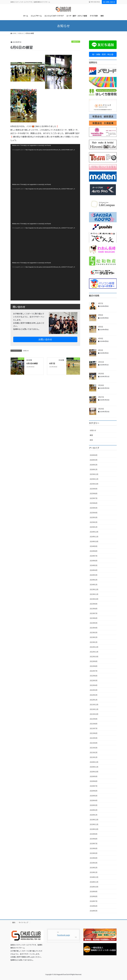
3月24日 (101, 409)
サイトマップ (24, 922)
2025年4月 (94, 513)
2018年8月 (94, 896)
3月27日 (101, 397)
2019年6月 (94, 848)
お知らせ (76, 42)
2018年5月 (94, 911)
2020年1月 (94, 815)
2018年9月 (94, 891)
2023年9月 (94, 604)
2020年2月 (94, 810)
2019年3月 (94, 863)
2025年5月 (94, 508)
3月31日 (101, 362)
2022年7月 (94, 671)
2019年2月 (94, 868)
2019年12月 (94, 820)
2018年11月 (94, 882)
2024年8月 (94, 551)
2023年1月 (94, 642)
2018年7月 (94, 901)
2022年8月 (94, 666)
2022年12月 (94, 647)
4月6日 (101, 315)
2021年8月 (94, 724)
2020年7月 (94, 786)
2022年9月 (94, 661)
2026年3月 (94, 460)
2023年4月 (94, 628)
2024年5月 (94, 565)
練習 (91, 435)
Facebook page (64, 935)
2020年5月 (94, 796)
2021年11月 (94, 709)
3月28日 (101, 385)
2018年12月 (94, 877)
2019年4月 (94, 858)
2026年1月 (94, 469)
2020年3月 (94, 805)
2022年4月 (94, 685)
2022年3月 (94, 690)
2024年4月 (94, 570)
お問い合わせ (109, 2)
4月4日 (101, 338)
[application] (45, 164)
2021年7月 (94, 728)
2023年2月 (94, 637)
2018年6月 (94, 906)
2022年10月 (94, 657)
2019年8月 (94, 839)
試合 (91, 440)
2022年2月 (94, 695)
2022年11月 (94, 652)
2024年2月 (94, 580)
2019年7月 (94, 843)
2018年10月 (94, 887)
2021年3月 (94, 748)
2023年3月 (94, 632)
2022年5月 (94, 680)
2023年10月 (94, 599)
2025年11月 (94, 479)
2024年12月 (94, 532)
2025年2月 (94, 522)
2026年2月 (94, 465)
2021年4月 (94, 743)
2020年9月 (94, 776)
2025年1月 (94, 527)
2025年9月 (94, 489)
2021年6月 (94, 733)
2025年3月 (94, 517)
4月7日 (101, 303)
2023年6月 (94, 618)
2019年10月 (94, 829)
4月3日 (101, 350)
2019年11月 (94, 824)
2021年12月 (94, 704)
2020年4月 (94, 800)
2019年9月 (94, 834)
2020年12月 (94, 762)
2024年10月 (94, 541)
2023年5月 (94, 623)
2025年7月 (94, 498)
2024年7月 (94, 556)
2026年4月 (94, 455)
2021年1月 (94, 757)
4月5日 (101, 327)
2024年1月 (94, 585)
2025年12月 (94, 474)
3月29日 (101, 373)
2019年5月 (94, 853)
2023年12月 (94, 589)
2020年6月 (94, 791)
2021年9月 (94, 719)
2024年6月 (94, 561)
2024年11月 (94, 537)
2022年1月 (94, 700)
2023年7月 (94, 613)
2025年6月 (94, 503)
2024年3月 (94, 575)
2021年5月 (94, 738)
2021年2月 (94, 752)
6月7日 (52, 363)
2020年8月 (94, 781)
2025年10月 (94, 484)
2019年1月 (94, 872)
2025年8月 (94, 493)
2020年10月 (94, 772)
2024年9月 (94, 546)
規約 (14, 922)
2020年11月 (94, 767)
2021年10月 (94, 714)
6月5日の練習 (32, 363)
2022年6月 (94, 676)
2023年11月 (94, 594)
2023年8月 (94, 609)
